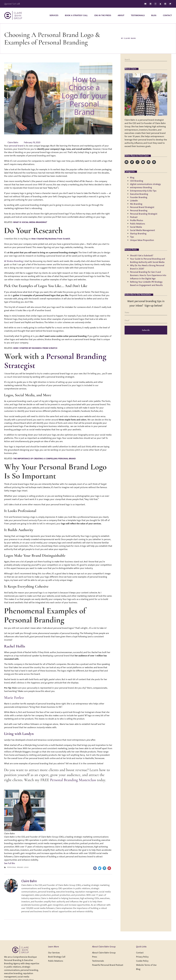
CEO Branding (137, 181)
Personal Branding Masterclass (73, 780)
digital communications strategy (145, 184)
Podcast (134, 217)
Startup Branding (138, 234)
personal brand (16, 146)
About (121, 15)
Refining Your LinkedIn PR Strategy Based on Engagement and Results (146, 284)
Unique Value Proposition (142, 240)
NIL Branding (136, 204)
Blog (154, 15)
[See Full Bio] (17, 863)
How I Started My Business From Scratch (51, 239)
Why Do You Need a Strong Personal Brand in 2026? (147, 267)
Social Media (136, 227)
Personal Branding (139, 211)
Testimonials (138, 15)
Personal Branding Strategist (55, 361)
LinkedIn (134, 201)
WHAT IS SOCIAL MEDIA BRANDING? (30, 222)
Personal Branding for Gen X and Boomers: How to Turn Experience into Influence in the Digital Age (148, 275)
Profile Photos (137, 221)
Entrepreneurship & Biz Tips (143, 191)
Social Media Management (143, 230)
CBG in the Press (103, 15)
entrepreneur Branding (141, 188)
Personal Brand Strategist (142, 207)
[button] (95, 868)
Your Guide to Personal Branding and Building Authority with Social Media (148, 261)
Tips (132, 237)
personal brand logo (18, 867)
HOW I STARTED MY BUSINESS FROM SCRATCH (35, 348)
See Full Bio (10, 863)
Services (54, 15)
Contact (167, 15)
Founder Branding (139, 197)
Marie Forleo (14, 698)
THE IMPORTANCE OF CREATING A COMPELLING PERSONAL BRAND (44, 459)
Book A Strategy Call (76, 15)
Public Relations (138, 224)
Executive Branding (139, 194)
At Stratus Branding (13, 261)
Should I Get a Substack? (142, 256)
